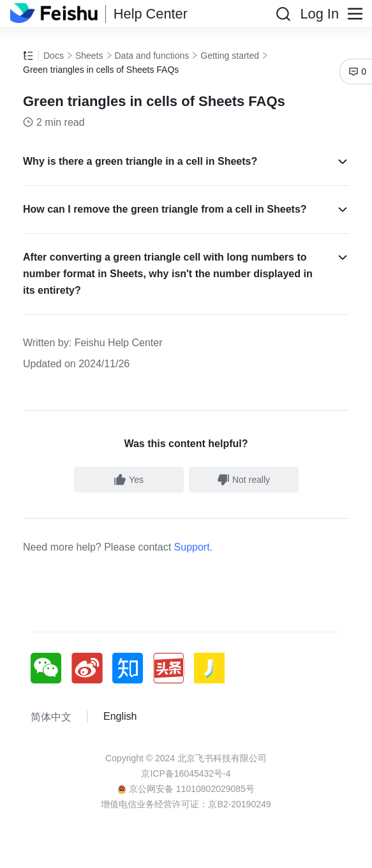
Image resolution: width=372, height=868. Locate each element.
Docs (54, 56)
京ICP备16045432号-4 (186, 773)
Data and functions (152, 56)
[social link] (51, 668)
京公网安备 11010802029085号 (186, 789)
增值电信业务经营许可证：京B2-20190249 (186, 804)
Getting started (230, 56)
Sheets (89, 56)
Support (192, 547)
